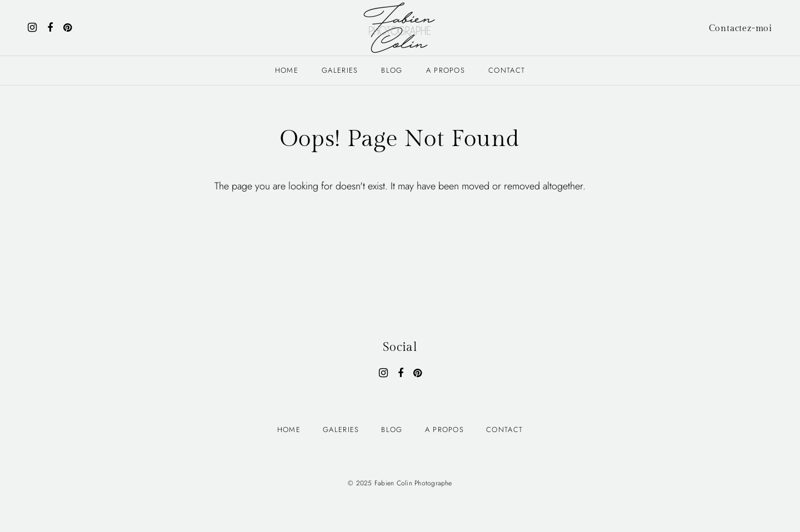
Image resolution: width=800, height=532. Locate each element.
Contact (507, 70)
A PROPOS (446, 70)
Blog (392, 70)
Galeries (340, 70)
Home (287, 70)
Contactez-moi (741, 29)
